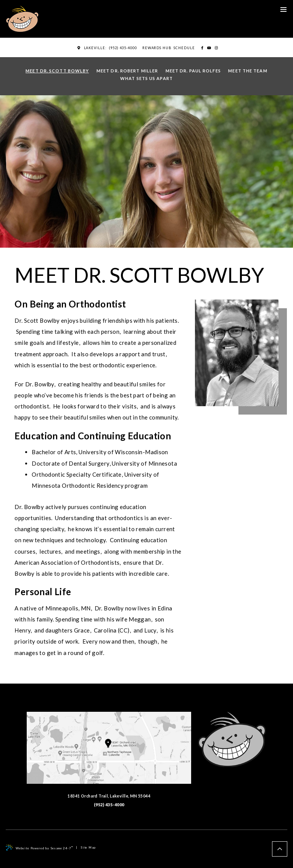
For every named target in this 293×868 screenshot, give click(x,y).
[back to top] (280, 849)
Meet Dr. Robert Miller (127, 71)
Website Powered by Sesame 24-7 (39, 847)
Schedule (184, 48)
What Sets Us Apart (146, 78)
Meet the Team (248, 71)
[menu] (283, 10)
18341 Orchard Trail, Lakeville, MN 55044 (109, 755)
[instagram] (216, 48)
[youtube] (209, 48)
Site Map (88, 847)
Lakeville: (92, 48)
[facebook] (202, 48)
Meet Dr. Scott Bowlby (57, 71)
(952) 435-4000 (123, 48)
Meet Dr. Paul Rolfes (193, 71)
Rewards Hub (157, 48)
